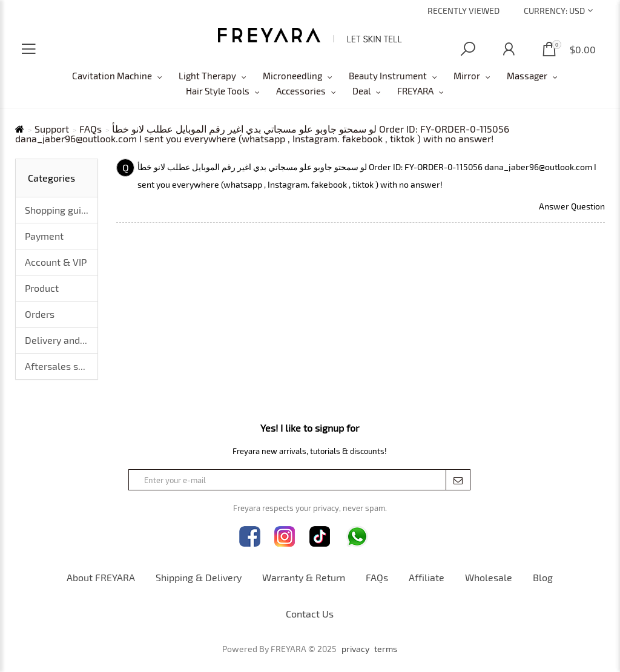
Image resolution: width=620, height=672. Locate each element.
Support (52, 129)
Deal (361, 91)
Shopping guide (58, 210)
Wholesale (489, 577)
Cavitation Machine (112, 76)
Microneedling (292, 76)
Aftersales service (61, 366)
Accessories (301, 91)
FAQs (91, 129)
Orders (40, 314)
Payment (44, 236)
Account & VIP (56, 262)
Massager (527, 76)
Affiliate (427, 577)
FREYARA (415, 91)
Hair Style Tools (218, 91)
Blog (543, 577)
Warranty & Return (304, 577)
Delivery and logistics (61, 340)
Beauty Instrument (388, 76)
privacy (355, 649)
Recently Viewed (463, 11)
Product (42, 288)
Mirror (467, 76)
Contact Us (310, 614)
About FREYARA (101, 577)
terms (386, 649)
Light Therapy (207, 76)
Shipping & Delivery (199, 577)
